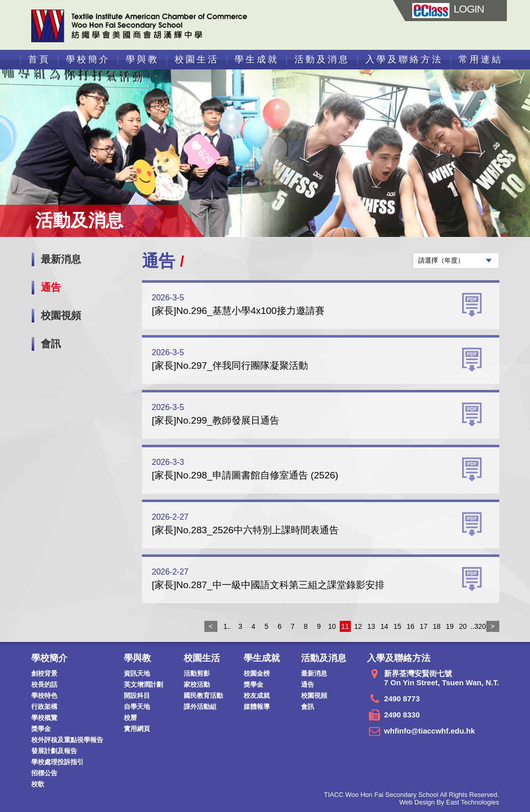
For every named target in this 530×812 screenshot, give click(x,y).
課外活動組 (200, 707)
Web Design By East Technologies (449, 802)
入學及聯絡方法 (404, 59)
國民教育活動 (203, 696)
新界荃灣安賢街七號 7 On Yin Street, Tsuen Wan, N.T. (441, 678)
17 (424, 626)
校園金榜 (257, 673)
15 (398, 626)
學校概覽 (44, 718)
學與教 (142, 59)
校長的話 (44, 684)
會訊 (51, 344)
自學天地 (137, 707)
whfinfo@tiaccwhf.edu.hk (429, 731)
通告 (51, 287)
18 (437, 626)
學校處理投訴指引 (57, 762)
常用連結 (481, 59)
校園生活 (197, 59)
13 (371, 626)
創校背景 (44, 673)
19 (450, 626)
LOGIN (448, 9)
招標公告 (44, 773)
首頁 (39, 59)
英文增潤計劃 (143, 684)
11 (345, 626)
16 (411, 626)
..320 (476, 626)
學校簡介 (88, 59)
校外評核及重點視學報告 (67, 740)
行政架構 (44, 707)
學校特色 (44, 696)
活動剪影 (197, 673)
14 (385, 626)
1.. (228, 626)
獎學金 (41, 729)
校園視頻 (61, 315)
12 (358, 626)
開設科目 (137, 696)
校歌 (38, 784)
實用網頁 (137, 729)
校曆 (130, 718)
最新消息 (61, 259)
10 (332, 626)
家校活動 (197, 684)
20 (463, 626)
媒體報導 (257, 707)
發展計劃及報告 (54, 751)
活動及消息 (322, 59)
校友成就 (257, 696)
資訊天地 (137, 673)
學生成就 (257, 59)
